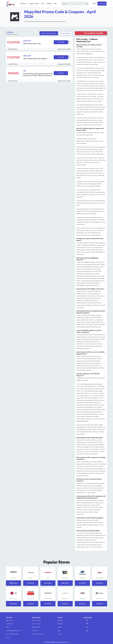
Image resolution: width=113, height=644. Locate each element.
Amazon (60, 620)
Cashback (49, 4)
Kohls (59, 634)
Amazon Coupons (34, 4)
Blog (55, 4)
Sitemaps (35, 630)
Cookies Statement (38, 634)
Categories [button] (23, 4)
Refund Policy (36, 627)
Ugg (59, 630)
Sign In (94, 4)
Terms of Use (36, 624)
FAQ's (8, 637)
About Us (9, 620)
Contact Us (10, 624)
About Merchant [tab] (66, 33)
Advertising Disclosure (13, 630)
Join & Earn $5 (102, 4)
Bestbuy (60, 624)
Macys (60, 627)
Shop (43, 4)
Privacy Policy (36, 620)
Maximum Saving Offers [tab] (49, 33)
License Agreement (12, 634)
